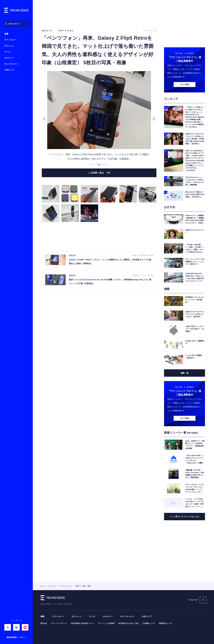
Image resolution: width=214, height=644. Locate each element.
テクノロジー (10, 40)
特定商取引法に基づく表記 (128, 623)
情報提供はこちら (166, 623)
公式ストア (9, 70)
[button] (44, 119)
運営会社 (44, 623)
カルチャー (9, 58)
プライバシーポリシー (59, 623)
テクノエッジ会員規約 (106, 623)
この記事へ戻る (99, 173)
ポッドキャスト (11, 64)
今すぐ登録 (185, 84)
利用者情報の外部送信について (83, 623)
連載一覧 (185, 373)
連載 (6, 34)
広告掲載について (149, 623)
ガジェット (9, 46)
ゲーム (7, 52)
